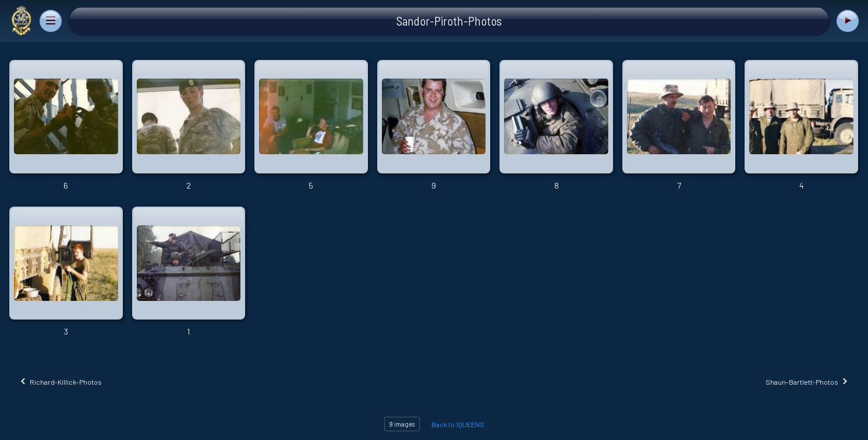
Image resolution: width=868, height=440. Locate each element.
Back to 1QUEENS (458, 424)
